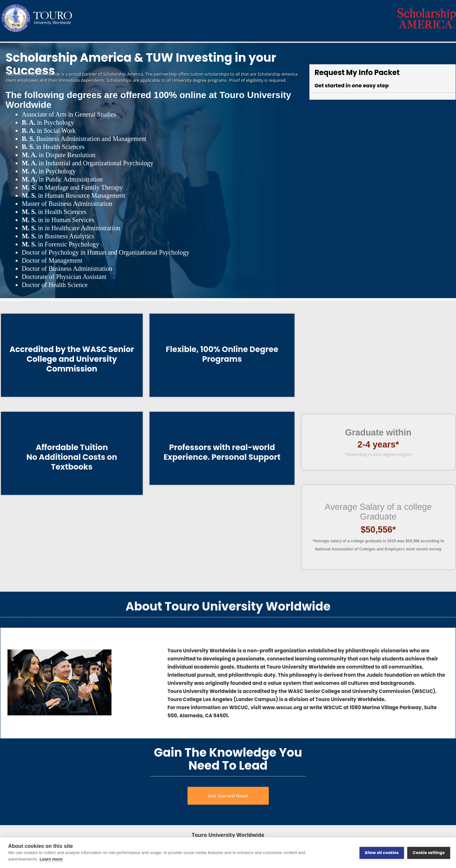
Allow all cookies (382, 853)
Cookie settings (429, 853)
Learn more (51, 859)
